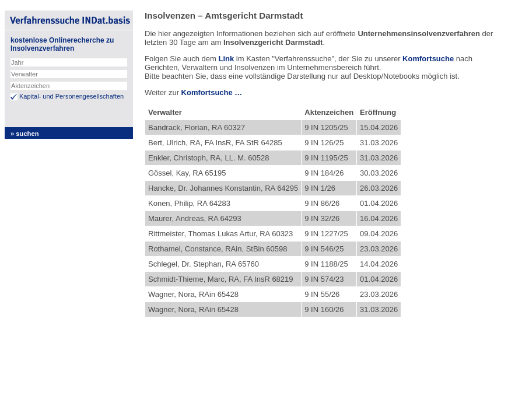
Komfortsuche (428, 59)
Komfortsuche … (212, 92)
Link (226, 59)
